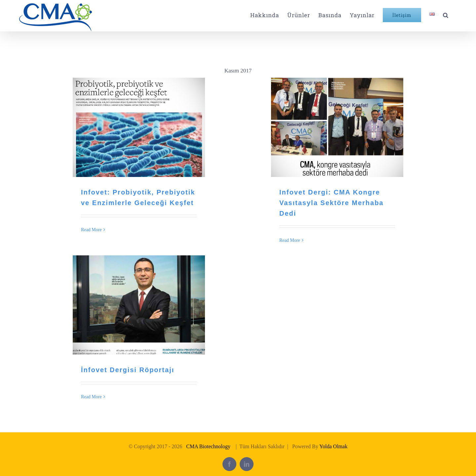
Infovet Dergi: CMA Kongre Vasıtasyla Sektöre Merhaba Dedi (331, 203)
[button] (446, 15)
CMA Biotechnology (208, 446)
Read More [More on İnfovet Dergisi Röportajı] (91, 397)
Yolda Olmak (333, 446)
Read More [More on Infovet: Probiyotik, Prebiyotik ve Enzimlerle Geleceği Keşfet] (91, 230)
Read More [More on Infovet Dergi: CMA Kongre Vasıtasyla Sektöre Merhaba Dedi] (290, 240)
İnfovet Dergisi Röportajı (128, 370)
